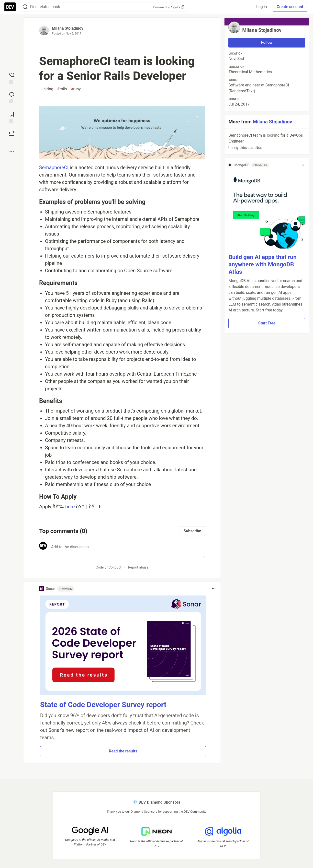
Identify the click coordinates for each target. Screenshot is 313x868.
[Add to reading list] (12, 117)
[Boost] (12, 134)
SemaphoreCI (54, 167)
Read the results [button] (123, 751)
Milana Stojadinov (68, 28)
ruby (76, 89)
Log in (262, 7)
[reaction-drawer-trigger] (12, 78)
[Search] (25, 7)
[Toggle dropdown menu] (214, 589)
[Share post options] (12, 152)
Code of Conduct (109, 567)
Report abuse (138, 567)
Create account (290, 7)
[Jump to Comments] (12, 97)
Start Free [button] (267, 323)
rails (62, 89)
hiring (47, 89)
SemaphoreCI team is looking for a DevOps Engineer (266, 142)
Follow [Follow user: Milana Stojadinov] (267, 42)
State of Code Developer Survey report (103, 705)
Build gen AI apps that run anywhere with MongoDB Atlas (262, 264)
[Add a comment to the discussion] (127, 550)
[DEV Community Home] (10, 7)
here (70, 507)
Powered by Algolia (169, 7)
